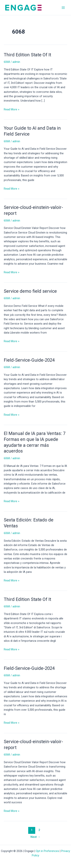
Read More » (12, 109)
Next (35, 837)
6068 (7, 62)
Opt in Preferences (47, 851)
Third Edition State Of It (27, 55)
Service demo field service (30, 291)
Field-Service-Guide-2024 (29, 360)
